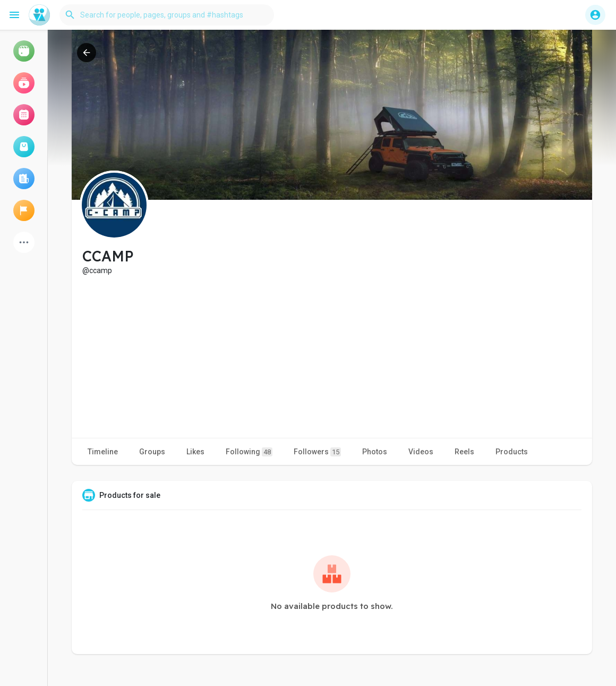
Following (249, 452)
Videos (421, 452)
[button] (167, 15)
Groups (152, 452)
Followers (317, 452)
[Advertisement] (332, 355)
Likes (195, 452)
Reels (464, 452)
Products (512, 452)
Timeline (103, 452)
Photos (375, 452)
